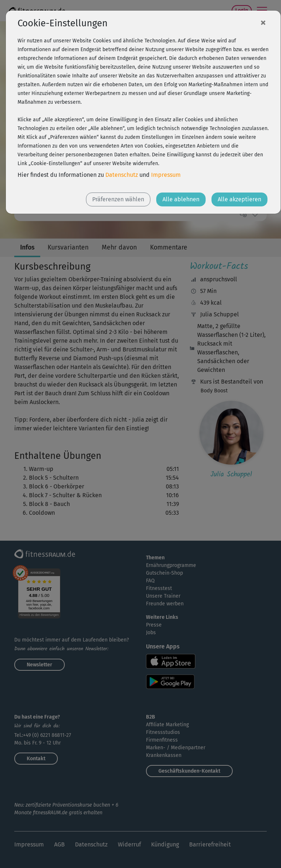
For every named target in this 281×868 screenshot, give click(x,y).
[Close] (263, 22)
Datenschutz (122, 175)
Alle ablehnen (181, 199)
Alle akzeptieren (239, 199)
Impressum (166, 175)
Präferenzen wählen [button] (118, 199)
